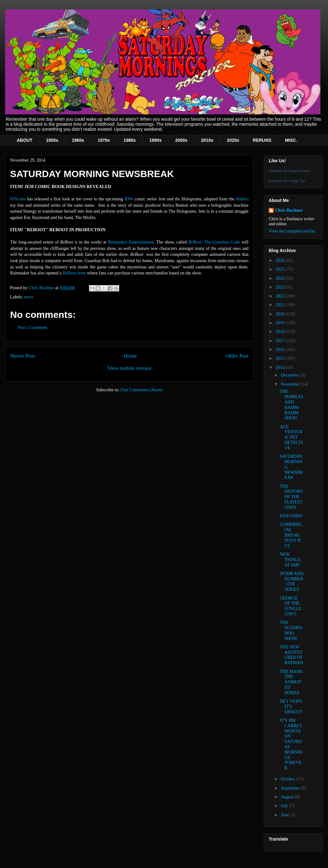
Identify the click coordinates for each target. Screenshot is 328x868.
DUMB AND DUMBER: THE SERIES (292, 581)
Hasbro (242, 199)
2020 (281, 314)
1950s (52, 140)
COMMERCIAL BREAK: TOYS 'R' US (291, 535)
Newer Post (22, 356)
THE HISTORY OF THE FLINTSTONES (291, 497)
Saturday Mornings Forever (290, 171)
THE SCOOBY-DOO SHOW (292, 630)
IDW (129, 199)
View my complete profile (292, 231)
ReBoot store (74, 273)
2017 (281, 341)
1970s (104, 140)
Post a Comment (33, 328)
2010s (207, 140)
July (285, 806)
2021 (281, 305)
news (29, 297)
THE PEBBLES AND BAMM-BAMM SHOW (292, 405)
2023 (281, 287)
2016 (281, 350)
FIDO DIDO (291, 516)
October (288, 779)
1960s (78, 140)
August (288, 797)
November (291, 384)
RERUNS (262, 140)
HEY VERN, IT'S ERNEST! (291, 707)
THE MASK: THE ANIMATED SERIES (292, 682)
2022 (281, 296)
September (291, 788)
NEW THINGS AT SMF (290, 560)
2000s (181, 140)
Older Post (237, 356)
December (290, 375)
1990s (156, 140)
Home (130, 356)
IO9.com (18, 199)
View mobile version (129, 368)
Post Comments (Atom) (141, 390)
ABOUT (25, 140)
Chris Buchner (289, 210)
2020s (233, 140)
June (285, 815)
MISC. (291, 140)
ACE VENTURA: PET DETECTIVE (291, 437)
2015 (281, 358)
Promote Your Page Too (287, 181)
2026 (281, 260)
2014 (281, 368)
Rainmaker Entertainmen (130, 242)
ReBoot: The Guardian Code (214, 242)
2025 (281, 269)
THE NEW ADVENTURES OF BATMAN (291, 655)
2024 (281, 278)
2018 (281, 332)
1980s (130, 140)
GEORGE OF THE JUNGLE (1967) (290, 606)
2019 (281, 323)
